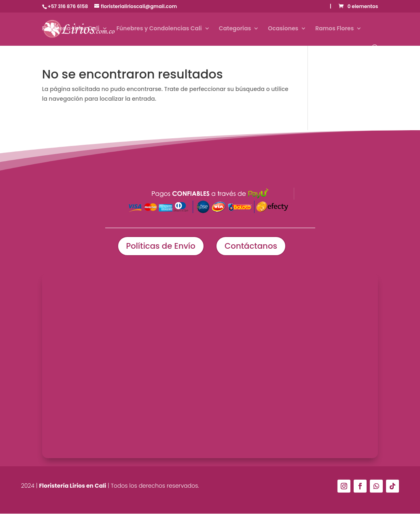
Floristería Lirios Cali (71, 29)
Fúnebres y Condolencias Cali (159, 29)
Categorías (235, 29)
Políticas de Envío (160, 246)
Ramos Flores (334, 29)
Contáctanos (251, 246)
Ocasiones (283, 29)
